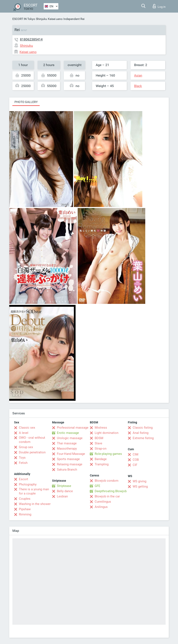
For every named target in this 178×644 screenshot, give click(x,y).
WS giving (139, 481)
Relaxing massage (70, 464)
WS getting (140, 487)
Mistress (101, 428)
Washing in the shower (35, 504)
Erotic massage (68, 433)
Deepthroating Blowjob (111, 491)
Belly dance (65, 491)
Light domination (107, 433)
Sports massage (68, 459)
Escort (24, 479)
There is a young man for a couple (34, 491)
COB (136, 460)
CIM (135, 454)
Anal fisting (141, 433)
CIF (135, 465)
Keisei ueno (55, 19)
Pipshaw (25, 509)
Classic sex (27, 428)
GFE (98, 486)
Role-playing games (108, 454)
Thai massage (67, 443)
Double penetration (32, 452)
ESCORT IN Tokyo (24, 19)
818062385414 (31, 39)
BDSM (99, 438)
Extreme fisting (143, 438)
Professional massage (73, 428)
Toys (22, 458)
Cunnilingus (103, 502)
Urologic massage (70, 438)
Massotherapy (67, 449)
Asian (138, 75)
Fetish (23, 463)
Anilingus (101, 507)
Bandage (101, 459)
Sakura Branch (67, 470)
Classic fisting (143, 428)
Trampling (102, 464)
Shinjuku (41, 19)
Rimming (25, 514)
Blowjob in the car (107, 496)
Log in (159, 6)
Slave (98, 443)
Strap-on (101, 449)
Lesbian (62, 496)
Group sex (26, 447)
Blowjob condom (107, 481)
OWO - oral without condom (32, 440)
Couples (25, 499)
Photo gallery (26, 102)
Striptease (64, 486)
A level (24, 433)
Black (138, 86)
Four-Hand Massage (71, 454)
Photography (28, 484)
